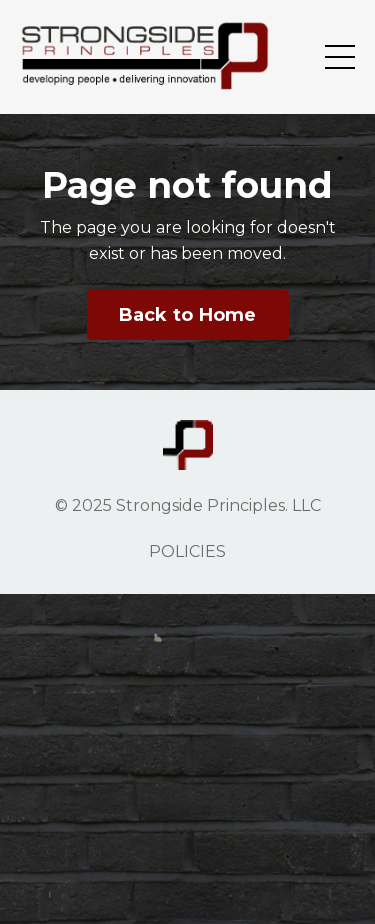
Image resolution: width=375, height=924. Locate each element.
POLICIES (187, 551)
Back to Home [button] (188, 315)
